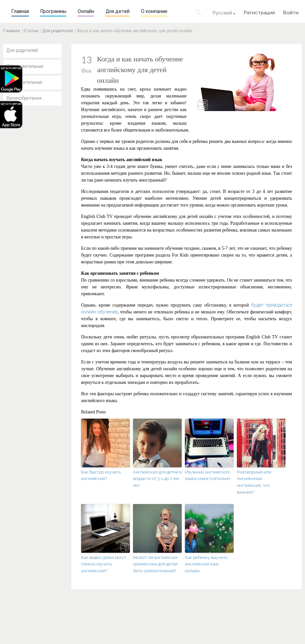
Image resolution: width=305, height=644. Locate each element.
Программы (53, 11)
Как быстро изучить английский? (101, 475)
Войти (291, 12)
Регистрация (259, 12)
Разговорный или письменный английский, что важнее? (254, 482)
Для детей (117, 11)
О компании (154, 11)
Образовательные (25, 66)
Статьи (31, 31)
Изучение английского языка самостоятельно (207, 475)
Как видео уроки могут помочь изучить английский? (104, 564)
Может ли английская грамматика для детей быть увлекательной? (155, 564)
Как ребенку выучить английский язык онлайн (206, 564)
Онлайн (86, 11)
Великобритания (24, 98)
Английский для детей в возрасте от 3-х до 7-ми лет (157, 479)
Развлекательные (24, 82)
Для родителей (58, 31)
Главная (20, 11)
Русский (222, 13)
